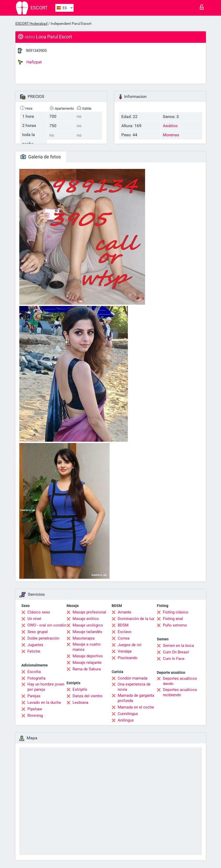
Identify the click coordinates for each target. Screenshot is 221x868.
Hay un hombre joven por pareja (46, 687)
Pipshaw (35, 709)
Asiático (170, 126)
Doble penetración (43, 638)
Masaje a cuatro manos (87, 647)
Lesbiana (80, 702)
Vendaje (125, 651)
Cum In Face (174, 659)
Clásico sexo (39, 612)
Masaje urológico (88, 625)
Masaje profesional (89, 612)
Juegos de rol (130, 645)
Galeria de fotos (41, 157)
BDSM (123, 625)
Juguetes (35, 645)
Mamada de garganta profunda (136, 698)
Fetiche (34, 651)
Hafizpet (30, 62)
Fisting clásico (176, 612)
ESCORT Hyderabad (31, 23)
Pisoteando (128, 658)
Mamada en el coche (136, 707)
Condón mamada (133, 678)
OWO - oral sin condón (47, 625)
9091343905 (36, 51)
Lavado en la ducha (44, 702)
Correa (124, 638)
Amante (124, 612)
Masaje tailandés (87, 632)
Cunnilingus (128, 714)
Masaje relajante (87, 663)
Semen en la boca (178, 646)
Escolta (34, 672)
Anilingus (126, 720)
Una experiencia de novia (134, 687)
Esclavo (125, 632)
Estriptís (80, 689)
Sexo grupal (38, 632)
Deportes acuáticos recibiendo (180, 692)
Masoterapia (83, 638)
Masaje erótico (86, 619)
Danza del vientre (87, 696)
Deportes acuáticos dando (180, 681)
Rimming (35, 716)
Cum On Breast (176, 652)
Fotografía (36, 678)
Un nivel (34, 619)
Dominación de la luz (136, 619)
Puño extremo (175, 625)
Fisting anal (173, 619)
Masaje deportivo (88, 656)
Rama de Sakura (87, 669)
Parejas (34, 696)
